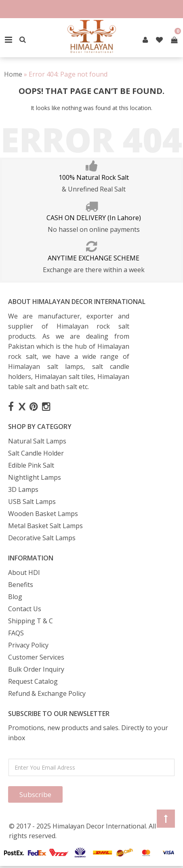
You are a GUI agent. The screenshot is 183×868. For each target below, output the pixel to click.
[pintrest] (145, 40)
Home (13, 74)
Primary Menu (8, 40)
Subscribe (35, 794)
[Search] (23, 40)
